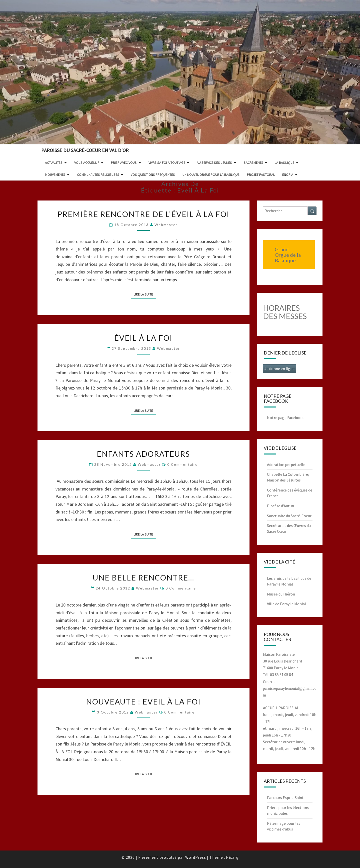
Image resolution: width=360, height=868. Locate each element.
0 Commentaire (182, 464)
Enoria (288, 174)
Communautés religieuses (98, 174)
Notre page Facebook (285, 417)
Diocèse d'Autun (280, 506)
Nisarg (232, 857)
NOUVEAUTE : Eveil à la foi (143, 701)
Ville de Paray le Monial (286, 604)
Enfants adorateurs (143, 454)
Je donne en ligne (279, 368)
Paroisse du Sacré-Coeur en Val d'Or (85, 150)
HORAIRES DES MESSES (285, 312)
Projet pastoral (261, 174)
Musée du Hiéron (281, 594)
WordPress (196, 857)
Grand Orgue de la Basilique (288, 255)
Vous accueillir (87, 162)
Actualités (54, 162)
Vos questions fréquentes (153, 174)
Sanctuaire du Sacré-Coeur (289, 516)
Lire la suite (145, 294)
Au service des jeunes (214, 162)
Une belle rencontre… (143, 577)
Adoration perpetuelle (286, 464)
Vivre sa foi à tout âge (167, 162)
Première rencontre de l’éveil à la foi (143, 214)
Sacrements (253, 162)
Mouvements (55, 174)
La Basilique (284, 162)
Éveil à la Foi (143, 338)
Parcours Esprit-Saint (285, 797)
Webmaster (166, 225)
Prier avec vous (124, 162)
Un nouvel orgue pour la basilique (211, 174)
